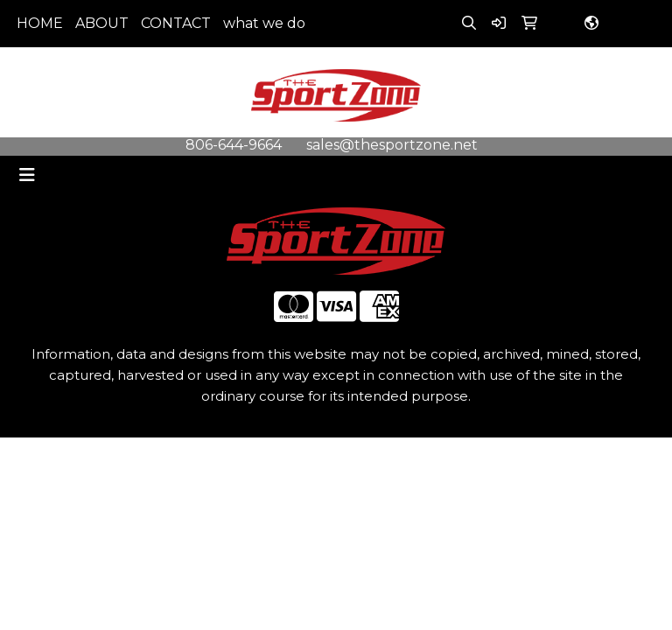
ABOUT (102, 23)
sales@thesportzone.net (392, 145)
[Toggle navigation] (27, 175)
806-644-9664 (234, 145)
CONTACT (176, 23)
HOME (40, 23)
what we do (264, 23)
